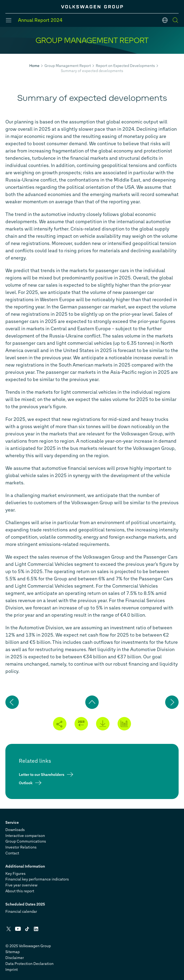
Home (34, 66)
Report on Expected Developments (125, 66)
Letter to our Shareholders (42, 774)
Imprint (12, 970)
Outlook (26, 783)
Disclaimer (15, 958)
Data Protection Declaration (29, 964)
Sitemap (13, 952)
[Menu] (9, 20)
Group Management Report (68, 66)
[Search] (175, 20)
